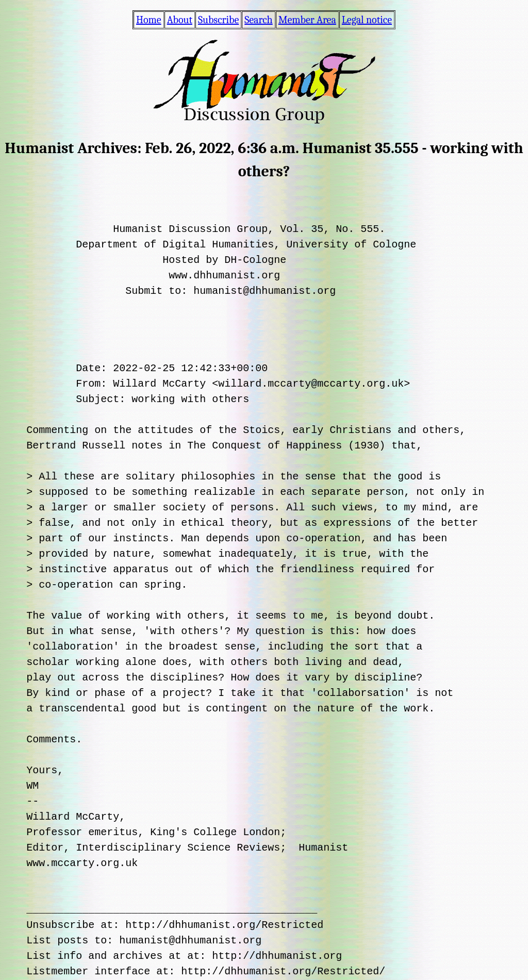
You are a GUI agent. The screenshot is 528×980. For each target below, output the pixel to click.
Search (258, 20)
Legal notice (367, 20)
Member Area (307, 20)
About (180, 20)
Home (149, 20)
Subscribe (218, 20)
